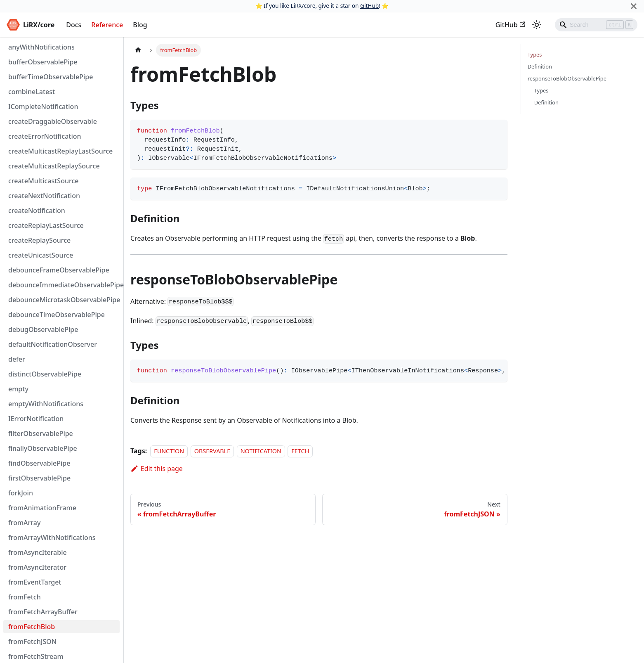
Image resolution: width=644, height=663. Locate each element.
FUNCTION (169, 451)
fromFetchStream (36, 656)
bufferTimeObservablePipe (51, 77)
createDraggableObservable (53, 121)
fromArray (24, 523)
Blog (140, 25)
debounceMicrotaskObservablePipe (64, 300)
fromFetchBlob (32, 627)
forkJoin (21, 493)
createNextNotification (44, 196)
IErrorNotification (36, 419)
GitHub (369, 6)
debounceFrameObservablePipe (59, 270)
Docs (74, 25)
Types (535, 54)
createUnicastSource (41, 255)
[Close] (634, 6)
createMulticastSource (43, 181)
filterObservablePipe (41, 433)
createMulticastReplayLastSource (60, 151)
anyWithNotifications (41, 47)
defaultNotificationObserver (53, 344)
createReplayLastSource (46, 225)
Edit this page (157, 469)
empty (18, 389)
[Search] (596, 25)
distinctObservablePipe (45, 374)
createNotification (37, 211)
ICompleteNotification (43, 107)
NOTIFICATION (261, 451)
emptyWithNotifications (46, 404)
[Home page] (138, 50)
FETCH (300, 451)
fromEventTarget (35, 582)
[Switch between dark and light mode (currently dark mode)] (537, 25)
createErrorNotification (45, 136)
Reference (107, 25)
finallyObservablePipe (43, 448)
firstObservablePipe (39, 478)
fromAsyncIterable (38, 552)
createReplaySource (39, 240)
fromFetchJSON (32, 642)
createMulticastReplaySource (54, 166)
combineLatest (32, 92)
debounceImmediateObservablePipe (64, 285)
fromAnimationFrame (42, 508)
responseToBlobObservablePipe (567, 78)
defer (17, 359)
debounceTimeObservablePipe (57, 315)
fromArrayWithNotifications (52, 538)
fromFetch (25, 597)
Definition (540, 66)
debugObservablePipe (43, 329)
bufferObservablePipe (43, 62)
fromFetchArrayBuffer (43, 612)
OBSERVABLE (212, 451)
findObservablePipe (39, 463)
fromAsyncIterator (37, 567)
